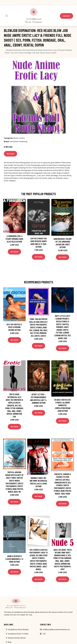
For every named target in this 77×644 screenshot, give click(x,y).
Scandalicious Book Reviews (18, 629)
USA (46, 3)
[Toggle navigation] (7, 16)
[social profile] (14, 3)
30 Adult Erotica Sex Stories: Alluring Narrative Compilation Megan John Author (63, 405)
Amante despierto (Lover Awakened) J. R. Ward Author (14, 559)
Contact (66, 16)
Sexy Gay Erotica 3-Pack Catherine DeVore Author (14, 327)
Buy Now (11, 154)
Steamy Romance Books (17, 638)
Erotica (22, 138)
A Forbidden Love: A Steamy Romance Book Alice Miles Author (14, 239)
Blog (9, 642)
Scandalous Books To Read (18, 634)
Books (16, 138)
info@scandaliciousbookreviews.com (60, 3)
